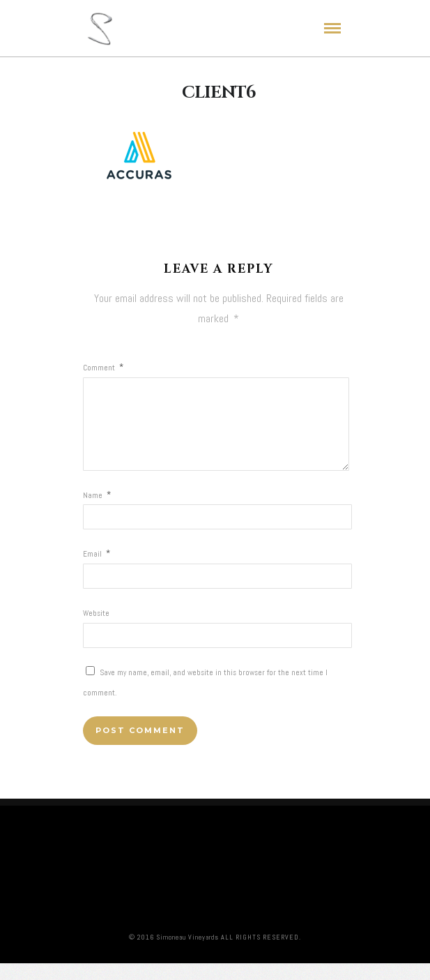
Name (97, 512)
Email (97, 571)
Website (96, 630)
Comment (103, 368)
